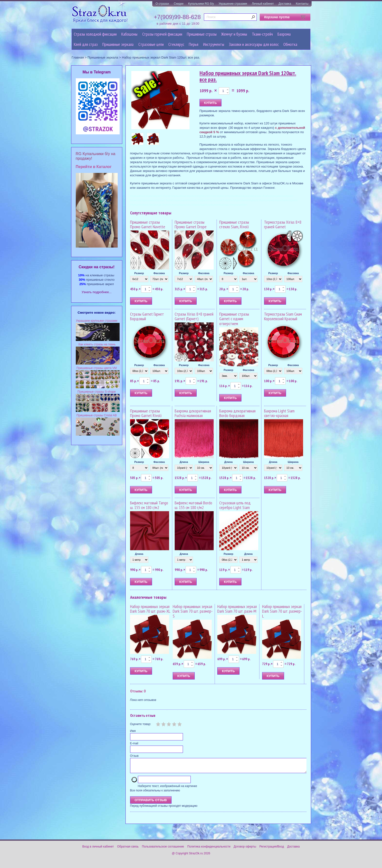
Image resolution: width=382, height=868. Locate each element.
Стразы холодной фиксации (95, 34)
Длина (184, 462)
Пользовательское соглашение (163, 849)
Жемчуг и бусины (234, 34)
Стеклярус (176, 44)
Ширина (204, 462)
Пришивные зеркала (118, 44)
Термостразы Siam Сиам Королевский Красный (283, 316)
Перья (194, 44)
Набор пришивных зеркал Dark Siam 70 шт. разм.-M (237, 609)
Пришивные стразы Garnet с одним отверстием (234, 319)
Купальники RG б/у (201, 4)
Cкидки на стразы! (97, 267)
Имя (133, 731)
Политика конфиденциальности (209, 849)
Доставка (285, 4)
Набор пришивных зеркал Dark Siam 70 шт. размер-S (193, 611)
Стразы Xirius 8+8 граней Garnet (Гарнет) (194, 316)
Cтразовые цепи (151, 44)
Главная (78, 57)
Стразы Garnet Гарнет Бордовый (147, 316)
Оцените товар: (141, 724)
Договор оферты (245, 849)
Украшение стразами (233, 4)
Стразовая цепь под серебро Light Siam (235, 505)
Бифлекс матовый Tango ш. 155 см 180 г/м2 (149, 505)
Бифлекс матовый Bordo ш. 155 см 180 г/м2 (193, 505)
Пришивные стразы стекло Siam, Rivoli (234, 224)
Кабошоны (129, 34)
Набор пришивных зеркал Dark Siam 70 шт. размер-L (282, 611)
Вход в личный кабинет (98, 849)
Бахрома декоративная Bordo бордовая (237, 413)
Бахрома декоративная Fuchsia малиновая (193, 413)
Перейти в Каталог (94, 167)
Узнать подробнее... (97, 292)
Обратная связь (128, 849)
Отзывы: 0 (138, 691)
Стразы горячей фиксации (162, 34)
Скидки (179, 4)
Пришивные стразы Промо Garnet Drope (191, 224)
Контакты (302, 4)
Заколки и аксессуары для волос (254, 44)
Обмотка (290, 44)
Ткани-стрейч (262, 34)
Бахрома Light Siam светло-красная (279, 413)
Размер (139, 273)
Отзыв (134, 756)
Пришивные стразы (202, 34)
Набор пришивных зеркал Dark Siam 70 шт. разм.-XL (150, 609)
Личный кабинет (263, 4)
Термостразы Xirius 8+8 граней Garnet (283, 224)
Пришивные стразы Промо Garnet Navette (148, 224)
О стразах (162, 4)
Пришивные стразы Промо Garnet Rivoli (146, 413)
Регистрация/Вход (272, 849)
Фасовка (159, 273)
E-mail (134, 743)
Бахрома (284, 34)
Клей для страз (86, 44)
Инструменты (214, 44)
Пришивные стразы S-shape (97, 392)
